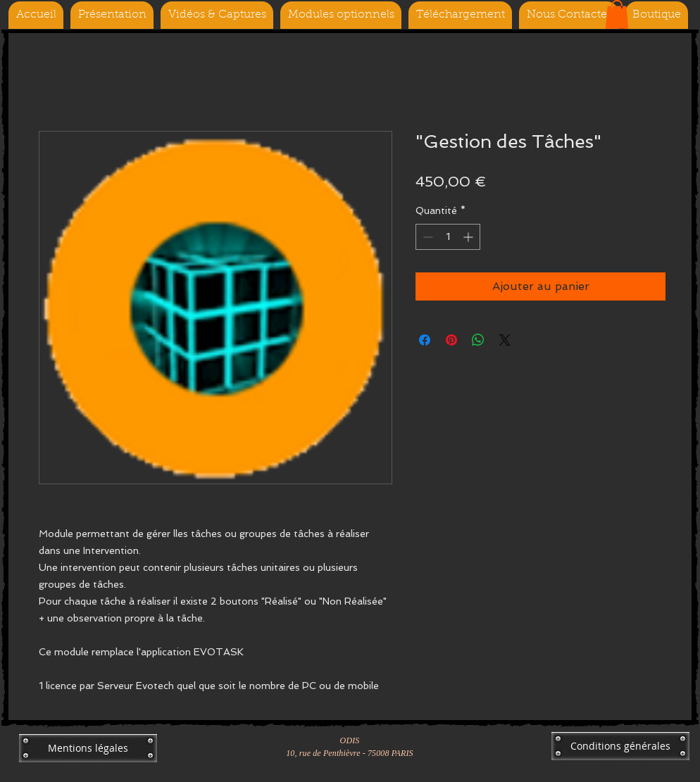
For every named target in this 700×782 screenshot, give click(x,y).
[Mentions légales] (88, 748)
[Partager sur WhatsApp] (478, 340)
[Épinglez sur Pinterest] (451, 340)
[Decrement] (426, 237)
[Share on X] (505, 340)
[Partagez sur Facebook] (425, 340)
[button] (617, 14)
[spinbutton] (448, 237)
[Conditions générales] (620, 746)
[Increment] (469, 237)
